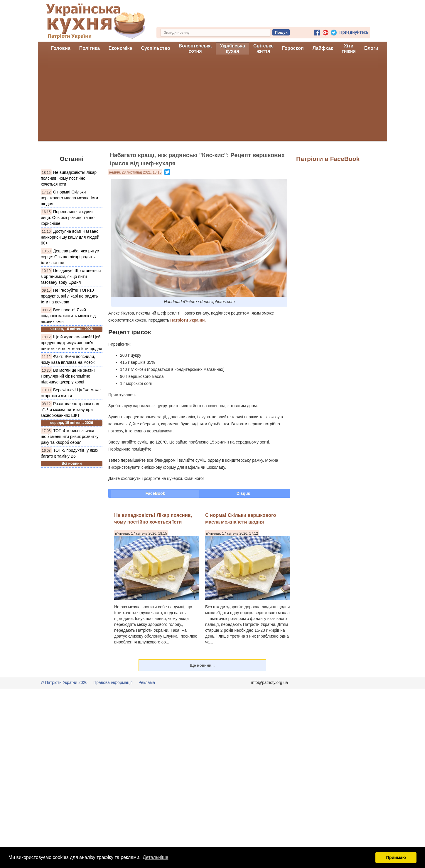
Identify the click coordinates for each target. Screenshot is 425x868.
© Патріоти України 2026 (64, 682)
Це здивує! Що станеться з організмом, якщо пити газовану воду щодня (71, 276)
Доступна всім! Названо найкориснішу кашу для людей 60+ (70, 237)
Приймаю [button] (396, 857)
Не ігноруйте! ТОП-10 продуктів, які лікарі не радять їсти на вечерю (69, 296)
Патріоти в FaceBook (328, 159)
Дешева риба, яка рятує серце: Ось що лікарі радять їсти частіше (70, 257)
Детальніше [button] (155, 857)
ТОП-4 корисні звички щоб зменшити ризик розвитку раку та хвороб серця (70, 436)
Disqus (243, 493)
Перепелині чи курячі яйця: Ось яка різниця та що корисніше (68, 218)
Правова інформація (113, 682)
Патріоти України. (188, 320)
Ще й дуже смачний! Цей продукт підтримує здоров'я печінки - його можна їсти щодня (71, 343)
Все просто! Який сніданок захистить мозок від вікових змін (68, 316)
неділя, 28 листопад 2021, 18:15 (135, 172)
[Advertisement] (212, 100)
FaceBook (155, 493)
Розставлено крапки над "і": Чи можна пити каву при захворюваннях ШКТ (70, 410)
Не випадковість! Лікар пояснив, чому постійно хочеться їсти (69, 178)
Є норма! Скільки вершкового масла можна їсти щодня (69, 198)
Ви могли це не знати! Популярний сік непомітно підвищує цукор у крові (68, 376)
